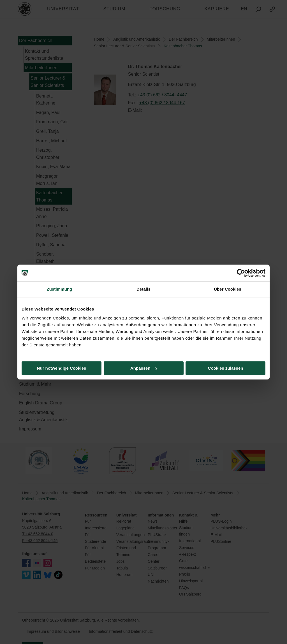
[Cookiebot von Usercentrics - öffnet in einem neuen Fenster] (241, 273)
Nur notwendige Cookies (62, 368)
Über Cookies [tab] (228, 289)
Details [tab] (143, 289)
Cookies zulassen (226, 368)
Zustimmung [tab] (60, 289)
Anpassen (144, 368)
